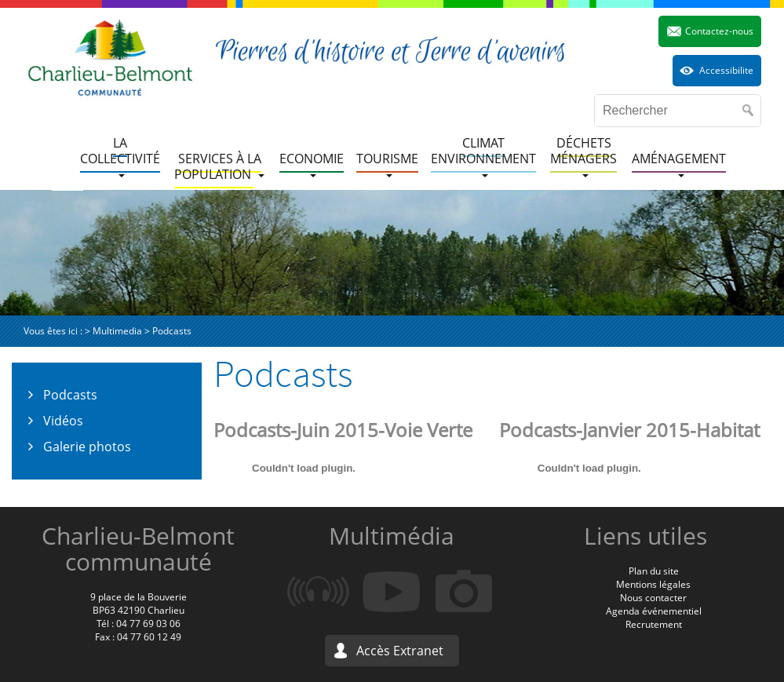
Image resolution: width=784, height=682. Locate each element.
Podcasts (70, 395)
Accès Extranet (400, 651)
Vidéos (63, 421)
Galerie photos (87, 447)
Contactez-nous (719, 31)
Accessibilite (726, 70)
